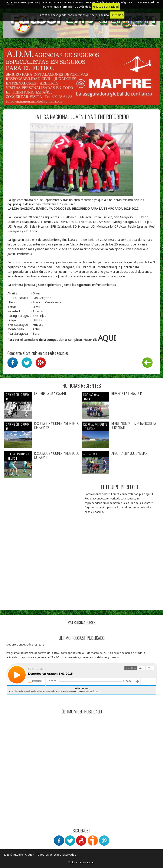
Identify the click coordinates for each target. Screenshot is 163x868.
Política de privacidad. (106, 7)
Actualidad (90, 454)
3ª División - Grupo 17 (17, 397)
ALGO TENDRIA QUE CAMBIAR (129, 453)
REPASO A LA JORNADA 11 (127, 394)
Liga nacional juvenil (92, 397)
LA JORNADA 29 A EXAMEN (50, 394)
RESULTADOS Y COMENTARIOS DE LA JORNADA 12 (56, 425)
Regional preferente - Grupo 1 (18, 456)
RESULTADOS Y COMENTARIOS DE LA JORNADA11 (134, 425)
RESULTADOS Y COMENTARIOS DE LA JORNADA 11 (56, 455)
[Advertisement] (81, 576)
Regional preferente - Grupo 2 (95, 426)
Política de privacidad (81, 862)
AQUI (107, 338)
